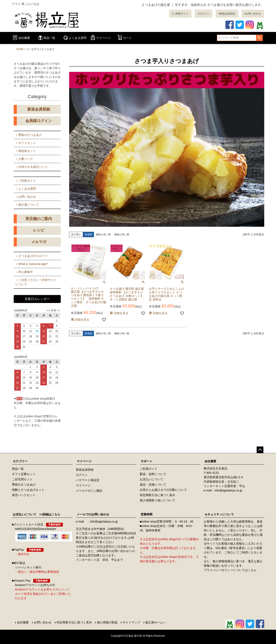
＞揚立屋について (27, 205)
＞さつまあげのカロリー (32, 256)
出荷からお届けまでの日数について (163, 490)
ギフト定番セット (24, 474)
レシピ (39, 230)
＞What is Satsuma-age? (32, 264)
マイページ (100, 38)
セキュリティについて (219, 514)
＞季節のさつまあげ (29, 135)
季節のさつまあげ (24, 485)
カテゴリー (20, 461)
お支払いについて (152, 479)
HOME (20, 49)
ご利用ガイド (181, 14)
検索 (259, 38)
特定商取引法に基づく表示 (157, 495)
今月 (53, 310)
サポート (147, 461)
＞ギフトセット (26, 143)
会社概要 (21, 38)
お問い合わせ (253, 14)
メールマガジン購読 (89, 491)
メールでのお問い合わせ (93, 514)
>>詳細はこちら (48, 514)
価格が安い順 (103, 234)
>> (58, 310)
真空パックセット (24, 495)
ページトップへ (260, 450)
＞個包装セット (26, 151)
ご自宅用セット (22, 479)
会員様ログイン (39, 121)
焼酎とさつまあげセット (28, 490)
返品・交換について (153, 485)
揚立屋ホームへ (156, 622)
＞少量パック (24, 159)
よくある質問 (74, 38)
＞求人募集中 (24, 272)
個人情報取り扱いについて (157, 500)
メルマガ (39, 242)
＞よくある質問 (26, 189)
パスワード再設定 (88, 480)
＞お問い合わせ (26, 197)
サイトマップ (131, 622)
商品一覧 (46, 38)
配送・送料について (153, 474)
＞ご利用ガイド (26, 181)
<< (49, 310)
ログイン (204, 14)
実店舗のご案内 (39, 219)
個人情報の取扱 (107, 622)
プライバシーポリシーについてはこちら (230, 570)
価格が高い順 (122, 234)
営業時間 (147, 514)
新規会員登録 (227, 14)
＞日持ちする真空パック (32, 167)
